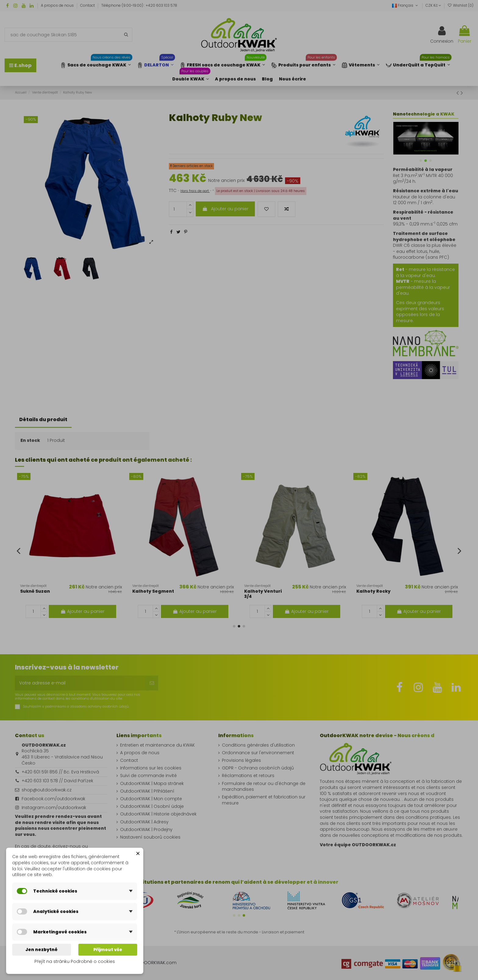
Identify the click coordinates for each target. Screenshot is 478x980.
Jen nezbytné (41, 950)
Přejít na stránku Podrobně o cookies (75, 961)
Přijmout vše (108, 950)
